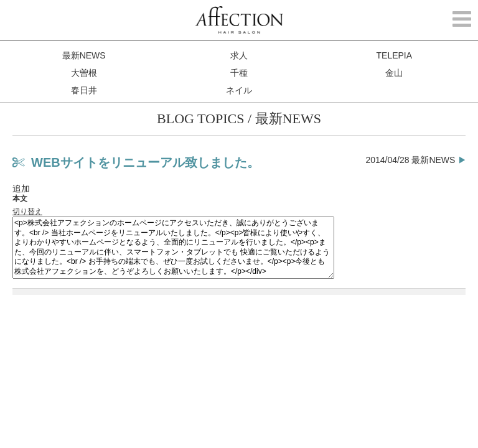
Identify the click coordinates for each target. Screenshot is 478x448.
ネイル (239, 90)
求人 (239, 55)
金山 (394, 73)
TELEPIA (395, 55)
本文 (20, 198)
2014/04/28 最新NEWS (410, 160)
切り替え (27, 212)
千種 (239, 73)
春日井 (84, 90)
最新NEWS (84, 55)
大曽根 (84, 73)
